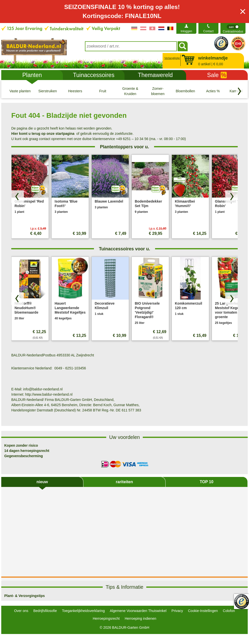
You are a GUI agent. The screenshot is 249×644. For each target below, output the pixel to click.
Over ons (21, 611)
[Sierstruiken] (48, 91)
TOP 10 (207, 482)
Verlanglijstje (171, 58)
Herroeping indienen (141, 618)
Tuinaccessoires (94, 75)
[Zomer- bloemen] (158, 91)
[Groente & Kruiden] (130, 91)
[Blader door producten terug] (18, 197)
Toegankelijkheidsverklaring (83, 611)
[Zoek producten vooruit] (231, 197)
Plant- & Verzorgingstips (25, 596)
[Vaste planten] (20, 91)
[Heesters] (75, 91)
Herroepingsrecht (106, 618)
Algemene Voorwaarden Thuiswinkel (138, 611)
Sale (217, 75)
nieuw (42, 482)
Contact (208, 31)
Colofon (229, 611)
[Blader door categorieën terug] (239, 91)
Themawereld (155, 75)
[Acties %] (213, 91)
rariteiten (124, 482)
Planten (32, 75)
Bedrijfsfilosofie (45, 611)
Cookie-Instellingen (203, 611)
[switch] (233, 28)
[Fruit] (103, 91)
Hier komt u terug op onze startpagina (43, 134)
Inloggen (186, 31)
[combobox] (131, 46)
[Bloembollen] (185, 91)
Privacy (177, 611)
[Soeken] (183, 46)
